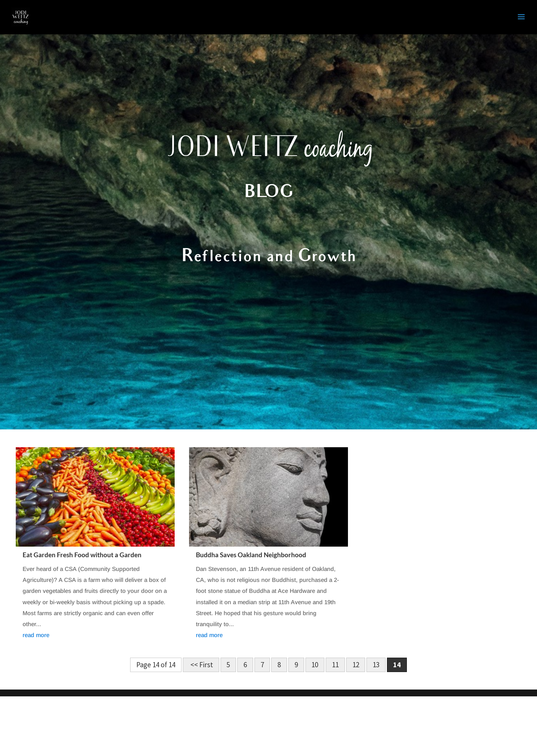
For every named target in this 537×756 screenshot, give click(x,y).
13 (376, 665)
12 (356, 665)
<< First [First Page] (201, 665)
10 (315, 665)
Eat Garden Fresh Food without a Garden (82, 555)
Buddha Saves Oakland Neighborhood (251, 555)
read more (36, 635)
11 (335, 665)
